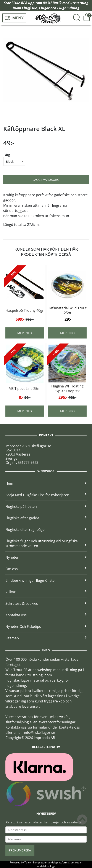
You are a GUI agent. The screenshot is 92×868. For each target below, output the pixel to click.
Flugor (44, 8)
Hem (46, 483)
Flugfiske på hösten (46, 506)
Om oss (46, 569)
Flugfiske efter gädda (46, 518)
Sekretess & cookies (46, 603)
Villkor (46, 592)
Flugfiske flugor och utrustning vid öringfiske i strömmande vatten (46, 543)
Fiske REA (19, 3)
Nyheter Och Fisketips (46, 627)
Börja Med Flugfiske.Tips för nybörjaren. (46, 495)
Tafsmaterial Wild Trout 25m (67, 310)
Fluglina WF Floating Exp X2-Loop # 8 (67, 389)
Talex (28, 862)
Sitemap (46, 638)
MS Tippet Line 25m (25, 389)
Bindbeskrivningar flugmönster (46, 580)
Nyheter (46, 557)
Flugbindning (68, 8)
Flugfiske (29, 8)
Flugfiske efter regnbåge (46, 530)
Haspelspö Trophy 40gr (25, 310)
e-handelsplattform (56, 862)
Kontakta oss (46, 615)
